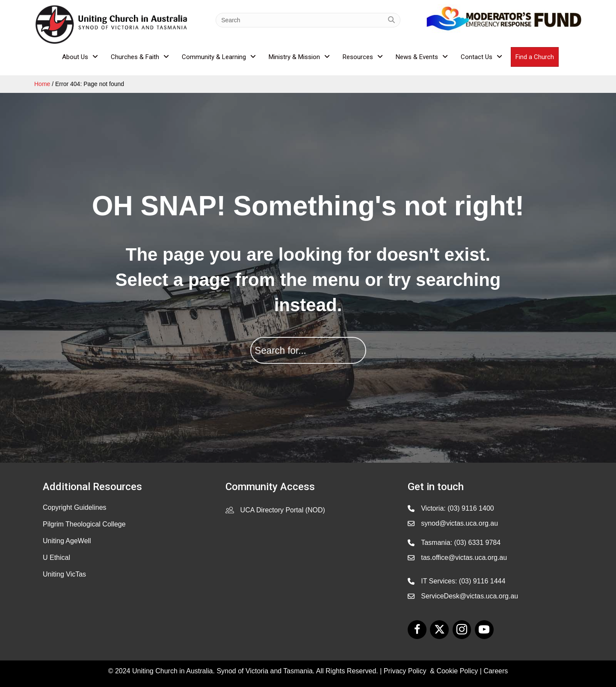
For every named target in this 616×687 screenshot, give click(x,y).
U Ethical (56, 558)
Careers (496, 671)
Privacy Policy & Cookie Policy (431, 671)
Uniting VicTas (64, 574)
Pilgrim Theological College (84, 524)
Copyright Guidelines (75, 507)
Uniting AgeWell (67, 541)
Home (42, 84)
